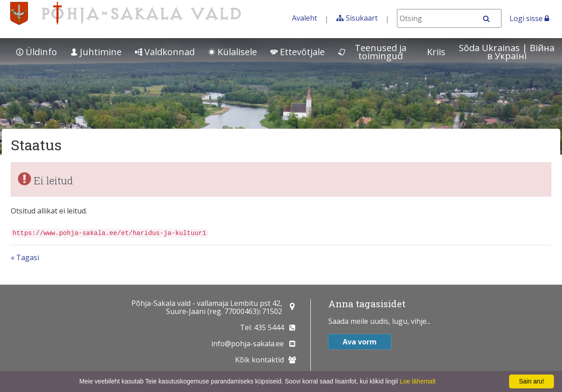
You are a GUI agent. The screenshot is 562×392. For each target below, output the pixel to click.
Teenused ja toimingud (372, 52)
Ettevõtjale (298, 52)
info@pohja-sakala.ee (248, 344)
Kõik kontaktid (259, 360)
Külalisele (233, 52)
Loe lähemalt (418, 381)
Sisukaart (362, 18)
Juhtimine (96, 52)
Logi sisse (529, 18)
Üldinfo (37, 52)
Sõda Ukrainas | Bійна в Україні (507, 52)
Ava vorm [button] (360, 342)
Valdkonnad (165, 52)
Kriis (436, 52)
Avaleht (305, 18)
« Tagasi (25, 257)
